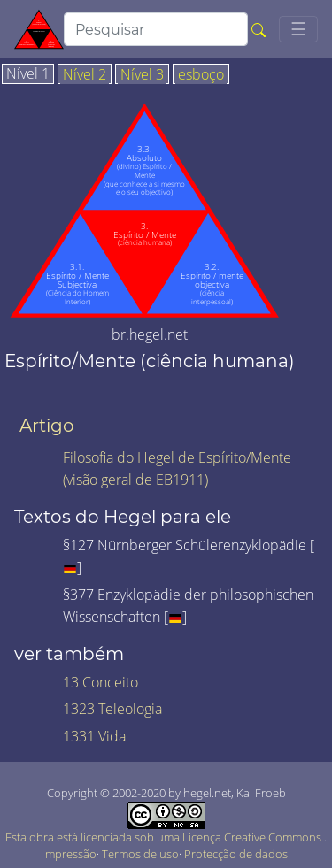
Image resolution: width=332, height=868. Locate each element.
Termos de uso (140, 854)
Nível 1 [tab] (28, 74)
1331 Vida (94, 736)
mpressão (71, 854)
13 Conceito (100, 682)
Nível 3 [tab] (142, 75)
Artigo (47, 426)
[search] (156, 29)
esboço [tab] (201, 75)
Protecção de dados (236, 854)
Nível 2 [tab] (85, 75)
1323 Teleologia (112, 709)
